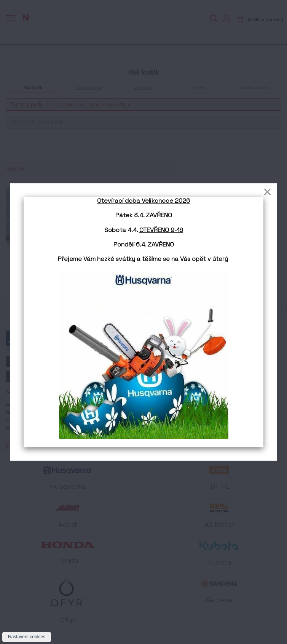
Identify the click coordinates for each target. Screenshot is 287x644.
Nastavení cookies (27, 637)
